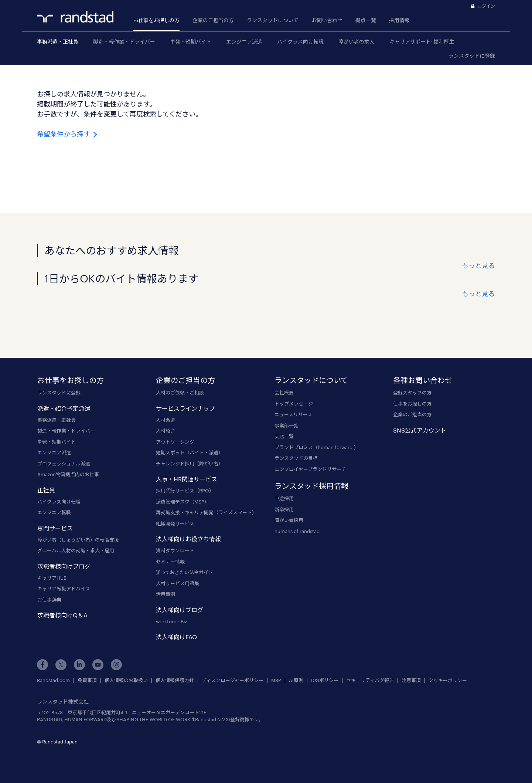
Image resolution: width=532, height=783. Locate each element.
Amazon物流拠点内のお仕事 (68, 474)
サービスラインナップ (185, 408)
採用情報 (399, 20)
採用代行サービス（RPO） (185, 491)
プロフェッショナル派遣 (64, 464)
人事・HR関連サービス (187, 479)
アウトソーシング (175, 442)
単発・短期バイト (191, 42)
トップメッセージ (294, 404)
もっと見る (478, 265)
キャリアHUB (52, 578)
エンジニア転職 (54, 512)
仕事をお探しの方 (412, 404)
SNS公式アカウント (420, 430)
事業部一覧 (287, 426)
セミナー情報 (170, 562)
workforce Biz (171, 621)
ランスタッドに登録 (472, 56)
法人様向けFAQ (176, 637)
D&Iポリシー (325, 680)
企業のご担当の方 (213, 20)
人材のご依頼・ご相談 (180, 393)
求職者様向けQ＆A (62, 615)
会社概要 (284, 393)
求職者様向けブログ (64, 566)
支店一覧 (284, 436)
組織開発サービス (175, 523)
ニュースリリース (293, 414)
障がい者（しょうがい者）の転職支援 (78, 540)
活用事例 (166, 594)
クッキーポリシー (448, 680)
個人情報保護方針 (175, 680)
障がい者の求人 (357, 42)
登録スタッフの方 (412, 393)
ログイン (486, 6)
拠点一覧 (366, 20)
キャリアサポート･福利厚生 (422, 42)
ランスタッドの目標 (296, 458)
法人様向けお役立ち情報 (188, 539)
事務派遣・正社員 (58, 42)
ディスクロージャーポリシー (233, 680)
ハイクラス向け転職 (300, 42)
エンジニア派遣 (244, 42)
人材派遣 (166, 420)
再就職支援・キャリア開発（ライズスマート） (206, 512)
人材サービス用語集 (178, 583)
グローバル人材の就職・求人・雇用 (76, 550)
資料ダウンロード (175, 550)
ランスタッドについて (273, 20)
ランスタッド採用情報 (311, 486)
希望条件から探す (68, 134)
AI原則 (296, 680)
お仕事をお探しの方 (156, 20)
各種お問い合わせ (423, 380)
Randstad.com (53, 680)
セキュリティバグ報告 (370, 680)
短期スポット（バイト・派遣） (190, 452)
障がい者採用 (289, 520)
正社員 (46, 490)
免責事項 (87, 680)
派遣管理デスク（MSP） (183, 502)
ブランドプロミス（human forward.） (317, 447)
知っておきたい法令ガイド (185, 572)
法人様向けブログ (180, 610)
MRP (276, 680)
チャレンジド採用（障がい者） (190, 464)
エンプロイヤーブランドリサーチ (310, 469)
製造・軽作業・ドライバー (124, 42)
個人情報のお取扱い (126, 680)
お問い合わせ (327, 20)
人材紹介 (166, 431)
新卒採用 (284, 509)
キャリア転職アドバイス (64, 589)
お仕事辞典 (49, 600)
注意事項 (411, 680)
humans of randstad (297, 531)
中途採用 (284, 498)
